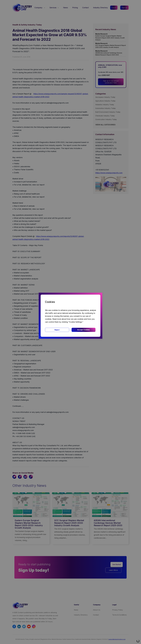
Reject (57, 330)
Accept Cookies (83, 330)
